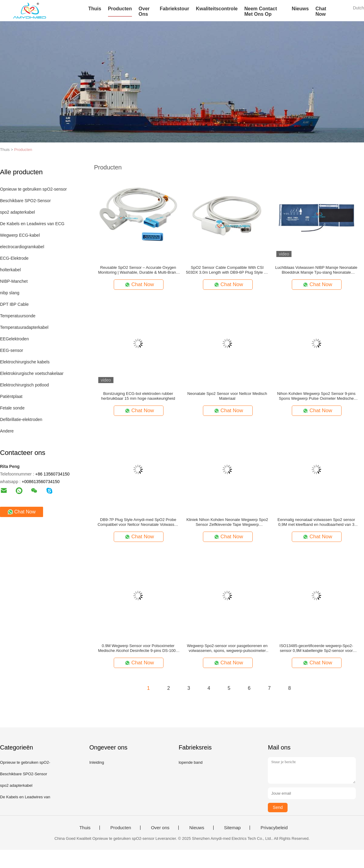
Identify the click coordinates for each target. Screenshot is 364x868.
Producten (120, 9)
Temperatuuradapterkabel (24, 327)
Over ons (160, 828)
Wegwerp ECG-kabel (20, 235)
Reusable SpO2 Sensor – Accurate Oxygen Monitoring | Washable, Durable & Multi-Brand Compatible (138, 270)
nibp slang (10, 293)
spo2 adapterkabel (17, 212)
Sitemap (233, 828)
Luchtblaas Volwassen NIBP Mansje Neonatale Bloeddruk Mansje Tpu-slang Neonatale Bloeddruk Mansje (316, 270)
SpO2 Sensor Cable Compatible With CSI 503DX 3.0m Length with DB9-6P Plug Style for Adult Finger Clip (227, 270)
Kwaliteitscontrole (217, 9)
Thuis (95, 9)
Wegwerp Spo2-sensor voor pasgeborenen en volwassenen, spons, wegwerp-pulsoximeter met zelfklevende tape (227, 648)
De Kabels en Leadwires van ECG (32, 224)
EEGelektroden (14, 339)
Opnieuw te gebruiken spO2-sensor (33, 189)
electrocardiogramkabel (22, 247)
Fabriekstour (175, 9)
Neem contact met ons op (261, 11)
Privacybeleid (274, 828)
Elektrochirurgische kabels (25, 362)
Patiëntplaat (11, 396)
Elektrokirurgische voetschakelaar (32, 373)
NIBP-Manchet (14, 281)
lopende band (191, 762)
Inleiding (96, 762)
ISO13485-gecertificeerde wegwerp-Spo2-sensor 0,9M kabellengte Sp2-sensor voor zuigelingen (316, 648)
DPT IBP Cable (14, 304)
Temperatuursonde (18, 316)
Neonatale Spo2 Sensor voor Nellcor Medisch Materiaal (227, 396)
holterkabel (10, 270)
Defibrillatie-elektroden (21, 419)
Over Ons (144, 11)
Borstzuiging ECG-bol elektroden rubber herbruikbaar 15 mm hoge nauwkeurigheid (138, 396)
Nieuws (300, 9)
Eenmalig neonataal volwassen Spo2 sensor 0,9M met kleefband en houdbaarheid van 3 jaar (316, 522)
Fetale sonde (12, 408)
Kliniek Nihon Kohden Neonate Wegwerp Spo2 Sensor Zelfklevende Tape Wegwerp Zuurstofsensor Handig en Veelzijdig (227, 522)
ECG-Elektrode (14, 258)
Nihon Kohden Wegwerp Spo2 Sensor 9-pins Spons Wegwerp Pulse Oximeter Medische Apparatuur (316, 396)
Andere (7, 431)
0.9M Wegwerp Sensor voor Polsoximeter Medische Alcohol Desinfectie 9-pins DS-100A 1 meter (138, 648)
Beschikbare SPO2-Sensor (25, 201)
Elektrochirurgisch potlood (24, 385)
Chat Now (321, 11)
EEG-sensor (12, 350)
